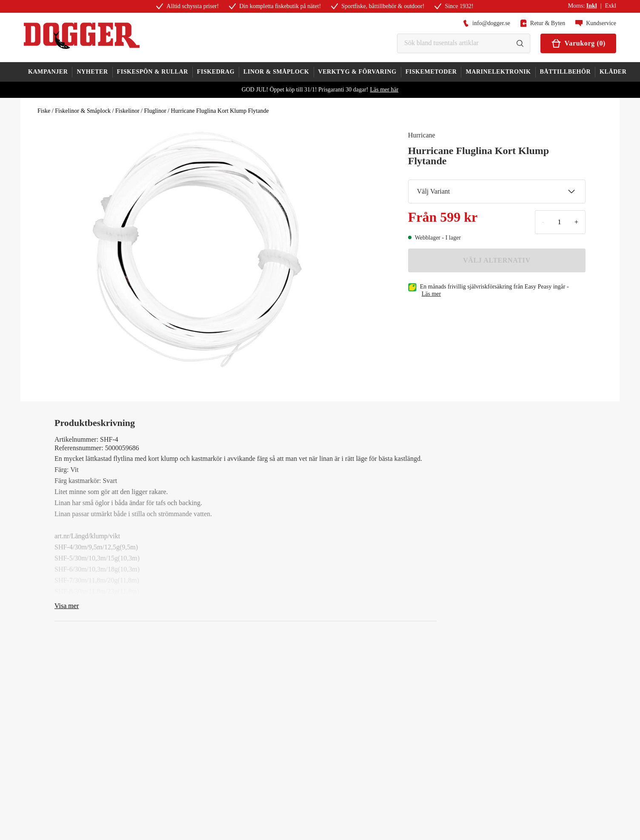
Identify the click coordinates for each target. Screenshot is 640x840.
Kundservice (596, 23)
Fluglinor (155, 111)
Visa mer (67, 606)
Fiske (44, 111)
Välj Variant (496, 191)
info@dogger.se (487, 23)
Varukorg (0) (578, 43)
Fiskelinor (127, 111)
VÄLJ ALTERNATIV (497, 260)
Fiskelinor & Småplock (83, 111)
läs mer (431, 294)
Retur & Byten (543, 23)
